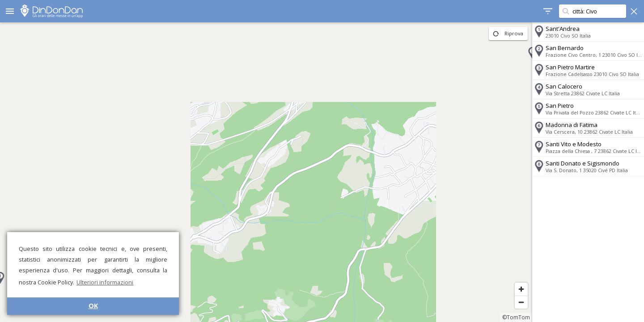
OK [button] (93, 306)
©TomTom (516, 317)
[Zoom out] (521, 302)
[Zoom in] (521, 289)
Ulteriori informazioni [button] (105, 282)
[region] (266, 172)
